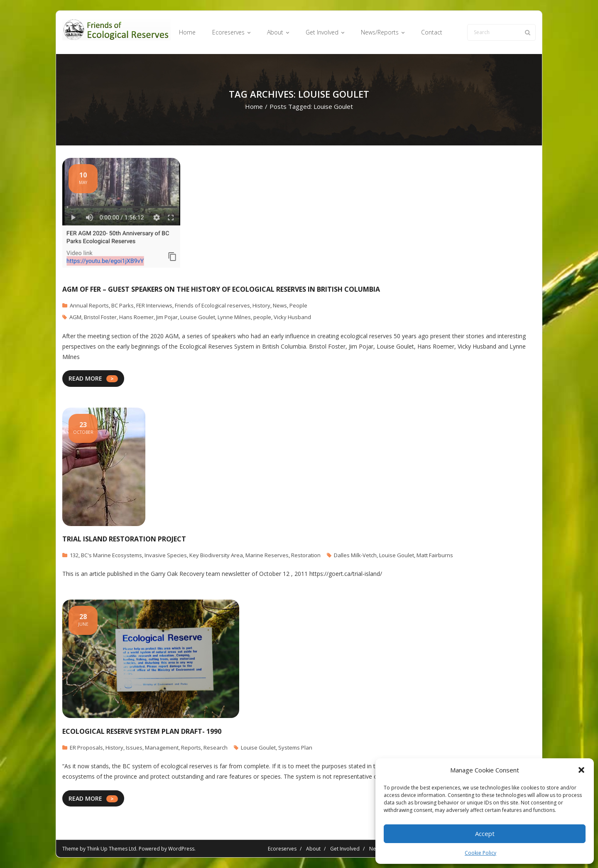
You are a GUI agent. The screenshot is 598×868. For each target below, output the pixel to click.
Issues (134, 748)
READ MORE (85, 378)
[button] (581, 770)
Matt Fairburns (435, 555)
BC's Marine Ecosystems (112, 555)
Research (216, 748)
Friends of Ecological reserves (212, 305)
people (262, 317)
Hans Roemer (136, 317)
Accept (485, 834)
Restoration (306, 555)
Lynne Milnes (234, 317)
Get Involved (345, 849)
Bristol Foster (100, 317)
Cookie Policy (480, 853)
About (313, 849)
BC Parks (123, 305)
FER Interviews (154, 305)
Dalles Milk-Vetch (355, 555)
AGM (75, 317)
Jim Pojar (167, 317)
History (261, 305)
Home (254, 106)
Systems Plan (295, 748)
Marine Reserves (267, 555)
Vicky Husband (292, 317)
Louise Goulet (198, 317)
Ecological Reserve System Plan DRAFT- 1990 (142, 731)
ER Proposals (86, 748)
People (298, 305)
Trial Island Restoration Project (124, 539)
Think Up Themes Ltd (112, 849)
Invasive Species (166, 555)
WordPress (181, 849)
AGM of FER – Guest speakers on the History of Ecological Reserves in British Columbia (221, 289)
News (280, 305)
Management (162, 748)
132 (74, 555)
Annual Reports (89, 305)
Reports (191, 748)
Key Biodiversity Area (216, 555)
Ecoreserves (282, 849)
